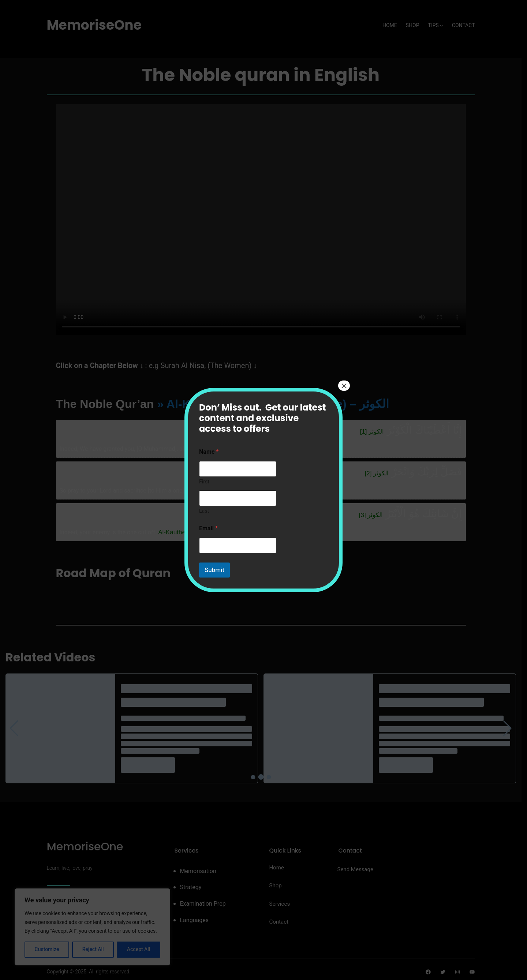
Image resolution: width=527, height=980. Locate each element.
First (204, 482)
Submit (214, 570)
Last (204, 511)
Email (208, 529)
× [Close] (344, 386)
